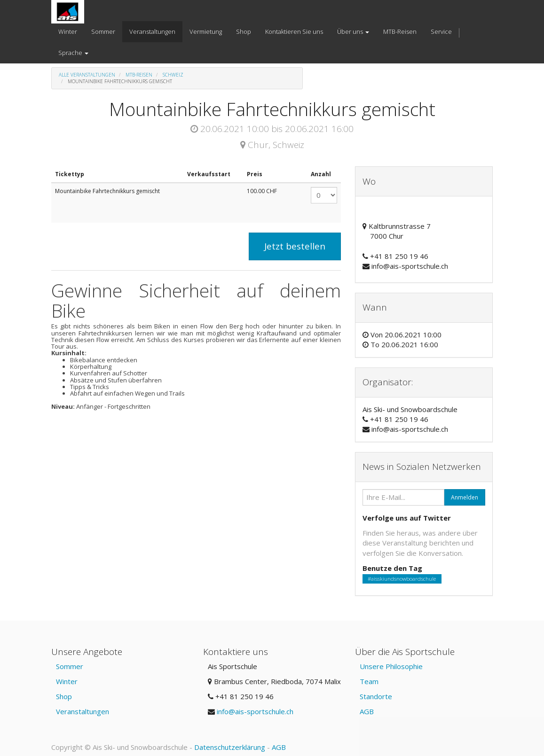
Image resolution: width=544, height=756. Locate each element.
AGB (367, 711)
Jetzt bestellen (295, 246)
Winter (67, 681)
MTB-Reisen (139, 75)
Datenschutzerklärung (230, 747)
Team (369, 681)
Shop (64, 696)
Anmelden (465, 497)
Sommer (70, 666)
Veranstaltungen (83, 711)
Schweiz (173, 75)
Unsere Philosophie (391, 666)
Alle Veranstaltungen (87, 75)
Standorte (376, 696)
